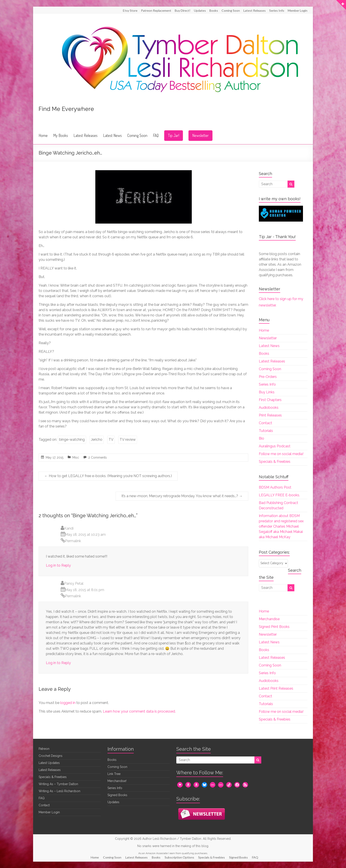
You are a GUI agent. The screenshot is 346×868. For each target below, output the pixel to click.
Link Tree (114, 774)
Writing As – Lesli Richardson (59, 791)
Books (214, 10)
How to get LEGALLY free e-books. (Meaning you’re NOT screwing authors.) (108, 476)
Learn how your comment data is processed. (139, 711)
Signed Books (117, 795)
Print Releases (270, 415)
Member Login (298, 10)
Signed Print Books (274, 627)
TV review (128, 440)
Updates (200, 10)
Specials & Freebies (275, 462)
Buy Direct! (183, 10)
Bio (261, 438)
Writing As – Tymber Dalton (58, 784)
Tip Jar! (174, 135)
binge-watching (72, 440)
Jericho (97, 440)
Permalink (73, 541)
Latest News (112, 135)
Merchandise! (117, 781)
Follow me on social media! (281, 454)
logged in (68, 703)
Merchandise (269, 619)
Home (43, 135)
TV (111, 440)
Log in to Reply (58, 565)
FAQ (156, 135)
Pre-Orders (268, 377)
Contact (265, 423)
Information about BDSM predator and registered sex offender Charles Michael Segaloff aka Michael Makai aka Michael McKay (281, 526)
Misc (76, 457)
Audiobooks (269, 408)
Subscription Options (180, 857)
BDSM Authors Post (275, 487)
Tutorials (266, 431)
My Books (61, 135)
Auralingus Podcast (275, 446)
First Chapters (270, 400)
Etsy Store (130, 10)
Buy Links (267, 392)
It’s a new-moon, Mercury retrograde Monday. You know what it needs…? (182, 496)
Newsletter (200, 135)
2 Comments (98, 457)
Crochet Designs (51, 756)
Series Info (277, 10)
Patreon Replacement (156, 10)
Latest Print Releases (276, 688)
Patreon (44, 749)
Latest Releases (255, 10)
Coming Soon (231, 10)
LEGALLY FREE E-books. (279, 495)
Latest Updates (49, 763)
